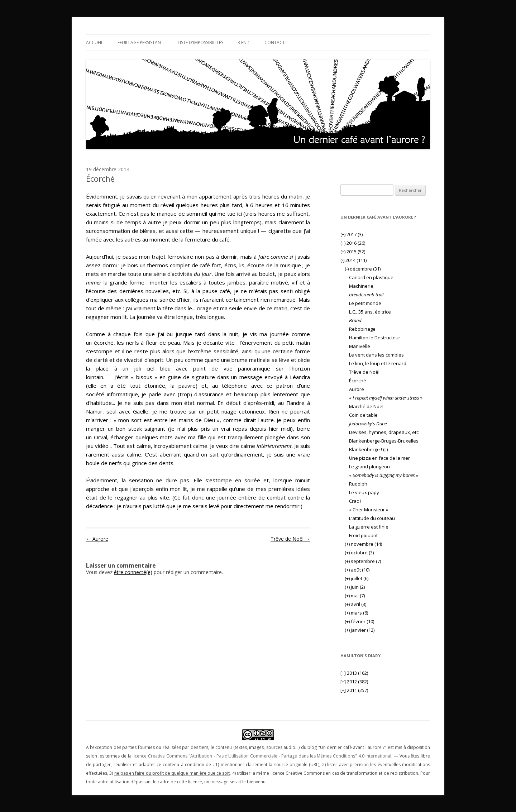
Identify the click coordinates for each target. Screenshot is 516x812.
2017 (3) (352, 234)
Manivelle (360, 346)
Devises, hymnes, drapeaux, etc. (384, 432)
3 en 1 (244, 42)
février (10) (359, 621)
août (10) (357, 570)
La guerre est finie (369, 527)
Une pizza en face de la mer (379, 458)
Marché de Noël (366, 406)
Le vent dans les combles (376, 355)
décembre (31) (363, 269)
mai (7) (355, 596)
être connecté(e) (133, 572)
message (219, 782)
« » (386, 398)
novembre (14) (363, 544)
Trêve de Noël (290, 539)
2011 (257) (354, 690)
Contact (275, 42)
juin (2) (355, 587)
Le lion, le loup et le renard (378, 363)
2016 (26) (353, 243)
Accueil (95, 42)
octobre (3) (359, 553)
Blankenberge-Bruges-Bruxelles (384, 441)
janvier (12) (360, 630)
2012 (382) (354, 682)
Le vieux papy (364, 492)
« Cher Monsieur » (369, 510)
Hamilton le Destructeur (375, 338)
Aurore (97, 539)
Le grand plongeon (369, 467)
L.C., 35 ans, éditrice (370, 312)
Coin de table (363, 415)
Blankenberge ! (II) (368, 449)
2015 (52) (353, 252)
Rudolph (358, 484)
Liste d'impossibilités (200, 42)
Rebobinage (362, 329)
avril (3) (355, 604)
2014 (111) (353, 260)
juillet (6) (357, 578)
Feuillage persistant (140, 42)
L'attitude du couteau (372, 518)
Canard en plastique (371, 277)
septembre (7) (363, 561)
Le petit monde (365, 303)
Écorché (358, 381)
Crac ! (355, 501)
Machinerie (361, 286)
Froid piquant (363, 535)
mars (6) (356, 613)
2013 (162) (354, 673)
